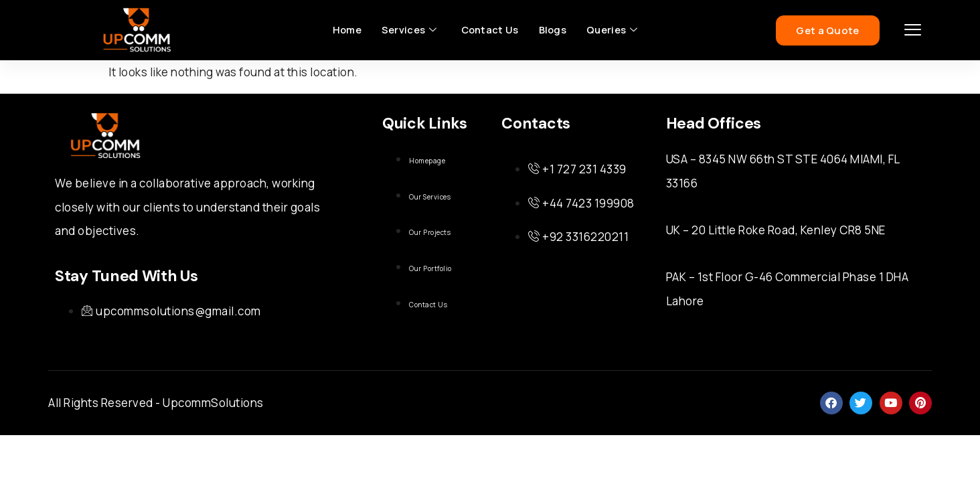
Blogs (554, 30)
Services (408, 30)
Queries (614, 30)
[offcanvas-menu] (913, 30)
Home (345, 30)
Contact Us (489, 30)
